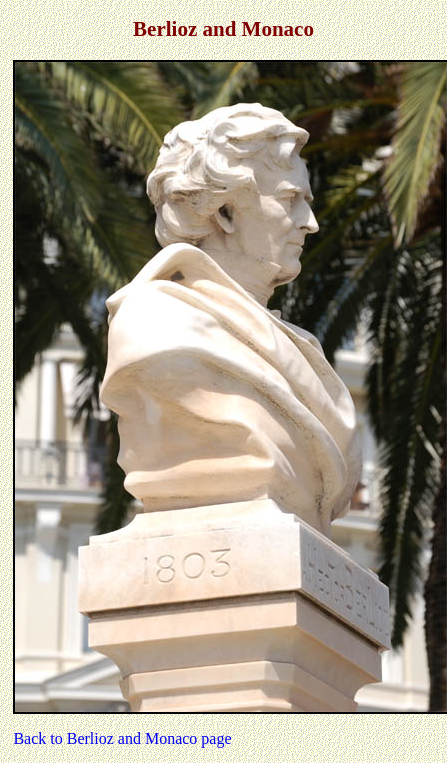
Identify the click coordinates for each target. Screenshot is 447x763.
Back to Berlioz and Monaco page (122, 738)
